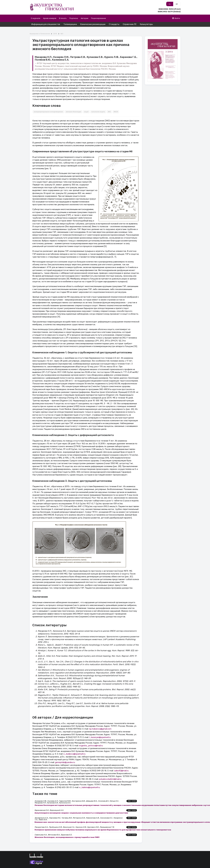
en (177, 4)
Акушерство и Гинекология (40, 29)
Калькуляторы (146, 24)
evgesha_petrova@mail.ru (91, 741)
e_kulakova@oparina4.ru (74, 749)
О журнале (36, 18)
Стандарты (114, 24)
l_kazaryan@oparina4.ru (100, 732)
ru (170, 4)
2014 (55, 29)
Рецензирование (99, 18)
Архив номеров (50, 18)
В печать (63, 18)
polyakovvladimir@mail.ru (110, 774)
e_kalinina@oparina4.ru (90, 783)
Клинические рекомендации (93, 24)
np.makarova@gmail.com (100, 724)
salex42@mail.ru (121, 766)
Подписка (74, 18)
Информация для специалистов (46, 24)
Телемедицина (70, 24)
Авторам (85, 18)
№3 (62, 29)
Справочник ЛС (130, 24)
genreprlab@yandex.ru (65, 758)
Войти (176, 18)
